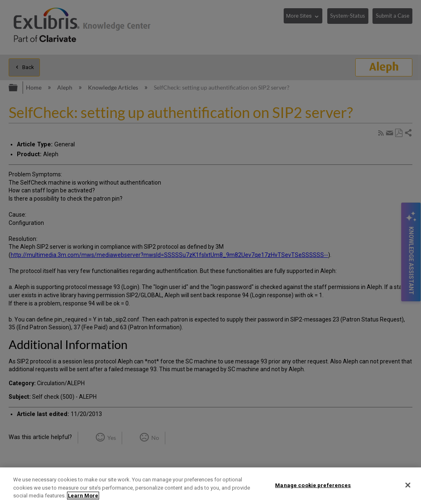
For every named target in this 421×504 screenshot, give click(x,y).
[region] (210, 486)
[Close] (408, 485)
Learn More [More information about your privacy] (83, 496)
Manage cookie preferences (313, 485)
